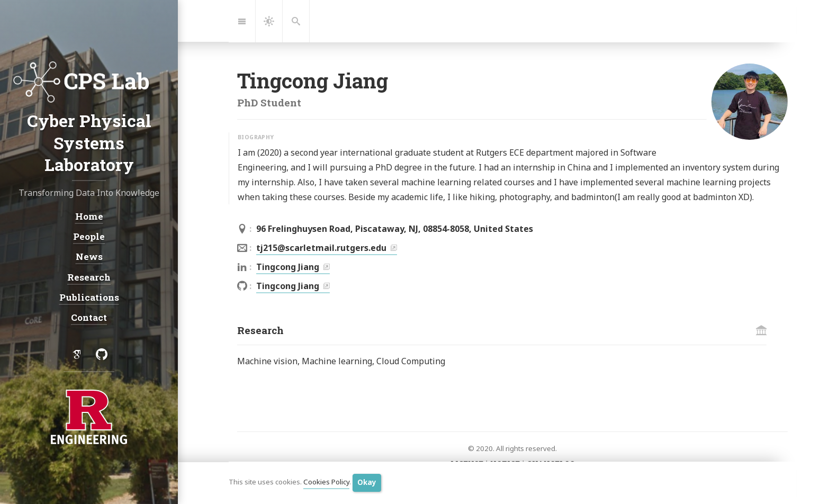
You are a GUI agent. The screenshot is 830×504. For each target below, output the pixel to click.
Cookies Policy (326, 482)
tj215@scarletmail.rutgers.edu (321, 248)
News (89, 256)
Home (89, 216)
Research (89, 277)
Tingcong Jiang (288, 267)
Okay (367, 482)
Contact (89, 317)
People (89, 236)
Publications (89, 297)
